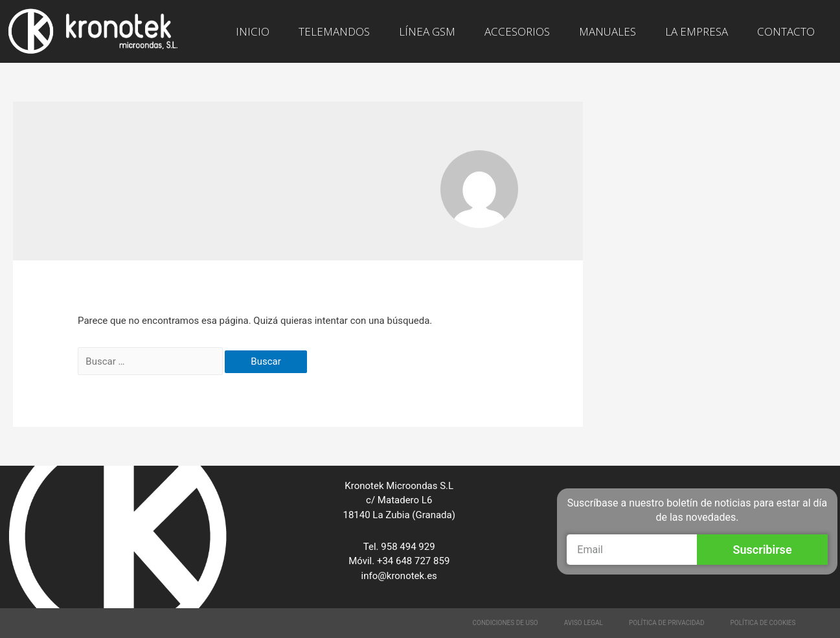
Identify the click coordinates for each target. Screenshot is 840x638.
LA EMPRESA (697, 31)
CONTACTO (786, 31)
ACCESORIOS (517, 31)
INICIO (253, 31)
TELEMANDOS (334, 31)
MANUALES (607, 31)
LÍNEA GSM (427, 31)
